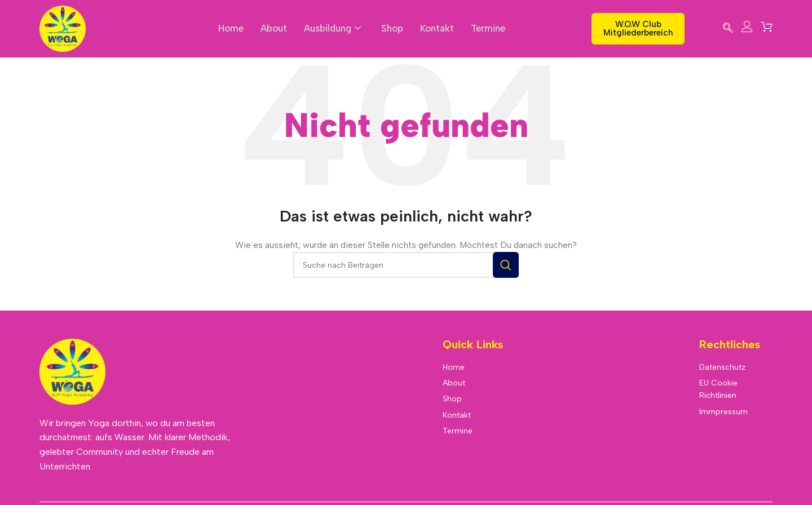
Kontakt (438, 28)
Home (230, 28)
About (273, 28)
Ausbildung (333, 28)
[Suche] (406, 265)
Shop (393, 28)
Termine (489, 28)
